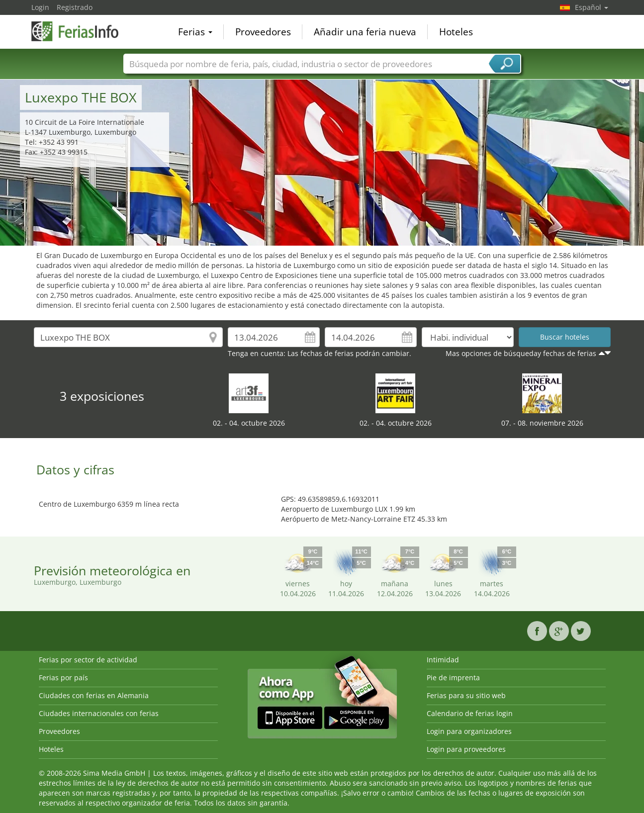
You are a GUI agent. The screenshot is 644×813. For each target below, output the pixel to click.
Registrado (75, 7)
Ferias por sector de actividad (88, 660)
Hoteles (456, 32)
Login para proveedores (466, 749)
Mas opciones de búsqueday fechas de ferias (521, 353)
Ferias (195, 32)
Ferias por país (63, 677)
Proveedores (263, 32)
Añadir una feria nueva (365, 32)
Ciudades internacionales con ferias (99, 713)
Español (592, 7)
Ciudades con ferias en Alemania (94, 695)
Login (40, 7)
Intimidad (443, 660)
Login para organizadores (469, 731)
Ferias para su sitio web (466, 695)
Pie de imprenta (453, 677)
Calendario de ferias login (470, 713)
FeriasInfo (81, 31)
